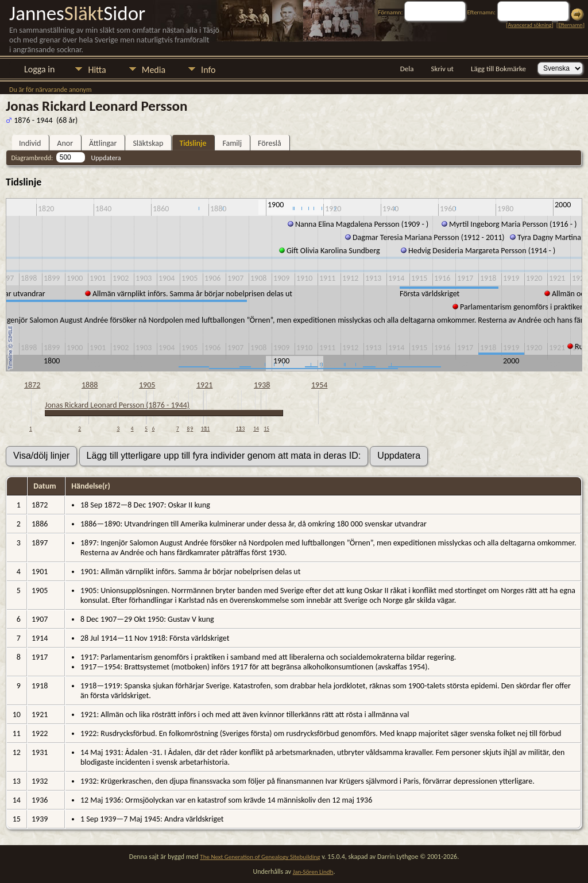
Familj (232, 143)
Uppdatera (106, 158)
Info (208, 70)
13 (242, 429)
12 (239, 429)
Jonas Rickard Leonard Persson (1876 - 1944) (117, 405)
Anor (65, 143)
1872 (32, 385)
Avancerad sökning (529, 25)
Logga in (39, 69)
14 (256, 429)
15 (267, 429)
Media (154, 70)
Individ (30, 143)
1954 (319, 385)
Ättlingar (103, 143)
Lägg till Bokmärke (498, 69)
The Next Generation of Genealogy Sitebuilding (260, 857)
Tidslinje (193, 143)
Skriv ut (442, 69)
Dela (407, 69)
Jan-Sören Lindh (313, 872)
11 (207, 429)
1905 (147, 385)
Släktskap (148, 143)
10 (204, 429)
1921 (204, 385)
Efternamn (570, 25)
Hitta (97, 70)
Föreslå (270, 143)
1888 (90, 385)
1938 (262, 385)
